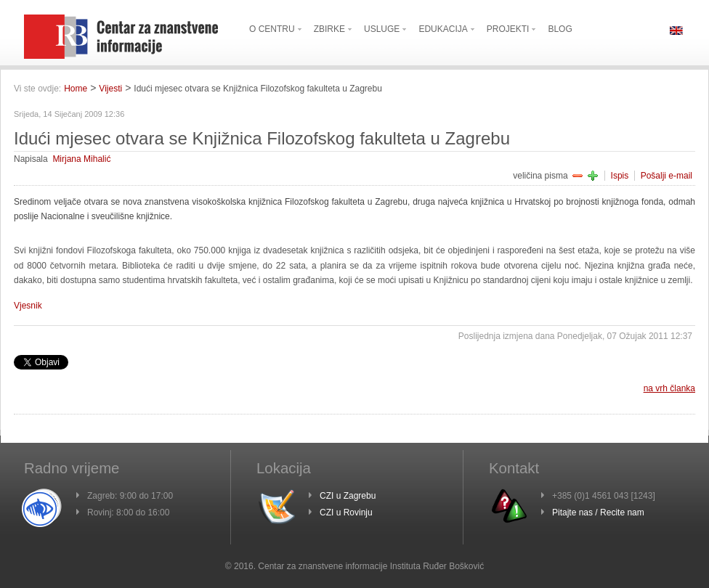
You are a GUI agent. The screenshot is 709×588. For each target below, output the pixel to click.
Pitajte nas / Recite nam (598, 513)
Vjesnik (28, 306)
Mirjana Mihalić (81, 159)
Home (76, 89)
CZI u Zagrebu (348, 496)
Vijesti (110, 89)
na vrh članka (669, 388)
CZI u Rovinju (346, 513)
